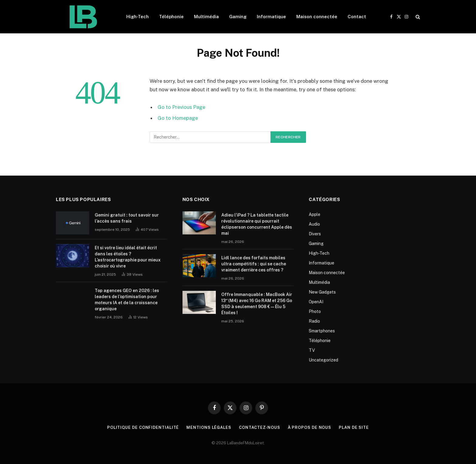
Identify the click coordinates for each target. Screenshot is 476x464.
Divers (315, 234)
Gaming (238, 17)
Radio (314, 321)
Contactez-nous (260, 427)
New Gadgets (322, 292)
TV (312, 350)
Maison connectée (317, 17)
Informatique (271, 17)
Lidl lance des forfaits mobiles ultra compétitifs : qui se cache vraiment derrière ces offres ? (254, 264)
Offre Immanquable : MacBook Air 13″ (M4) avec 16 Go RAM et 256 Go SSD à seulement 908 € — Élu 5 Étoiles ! (257, 304)
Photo (315, 311)
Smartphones (322, 331)
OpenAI (316, 302)
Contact (357, 17)
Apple (314, 214)
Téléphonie (171, 17)
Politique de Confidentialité (143, 427)
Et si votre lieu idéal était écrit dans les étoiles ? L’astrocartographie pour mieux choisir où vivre (128, 257)
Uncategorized (323, 360)
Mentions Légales (209, 427)
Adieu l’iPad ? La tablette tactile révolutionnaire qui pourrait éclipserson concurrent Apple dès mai (257, 224)
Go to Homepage (178, 118)
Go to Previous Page (181, 107)
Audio (314, 224)
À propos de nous (310, 427)
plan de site (354, 427)
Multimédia (206, 17)
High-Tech (138, 17)
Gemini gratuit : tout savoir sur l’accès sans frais (127, 218)
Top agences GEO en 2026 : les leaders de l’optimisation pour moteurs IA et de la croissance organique (127, 300)
